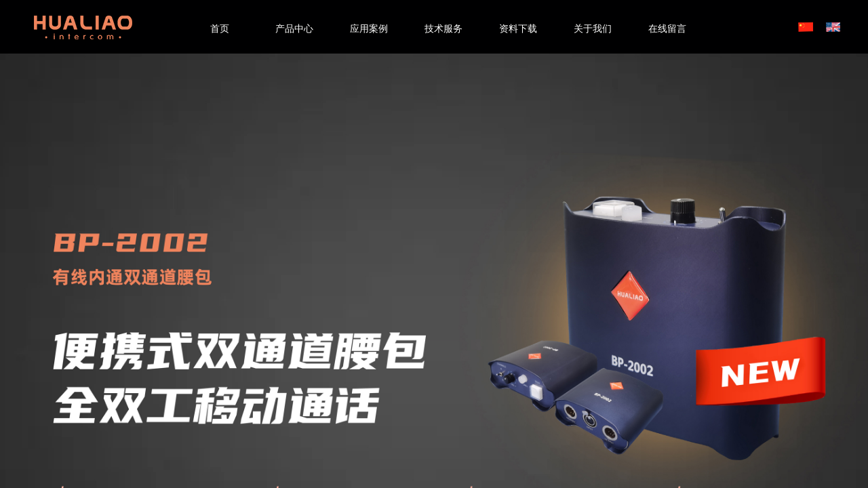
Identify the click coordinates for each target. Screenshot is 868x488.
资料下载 (518, 29)
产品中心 (294, 29)
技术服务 (443, 29)
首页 (220, 29)
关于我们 (593, 29)
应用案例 (369, 29)
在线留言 (667, 29)
